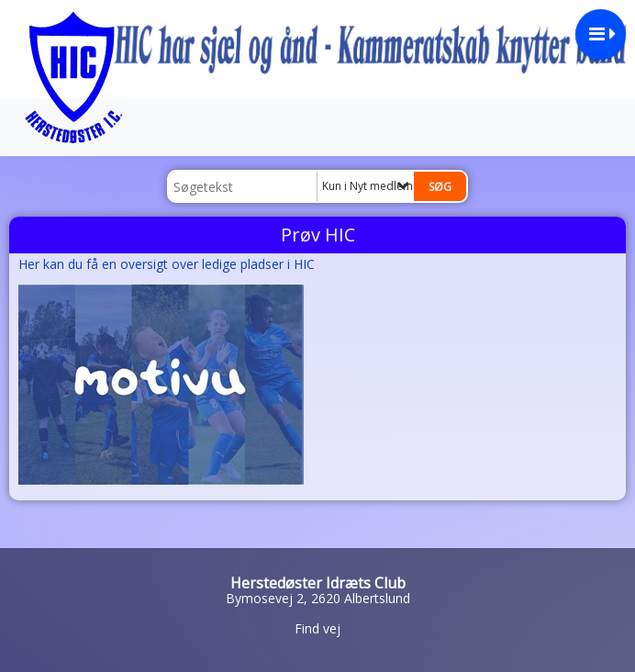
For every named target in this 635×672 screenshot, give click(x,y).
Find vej (317, 628)
